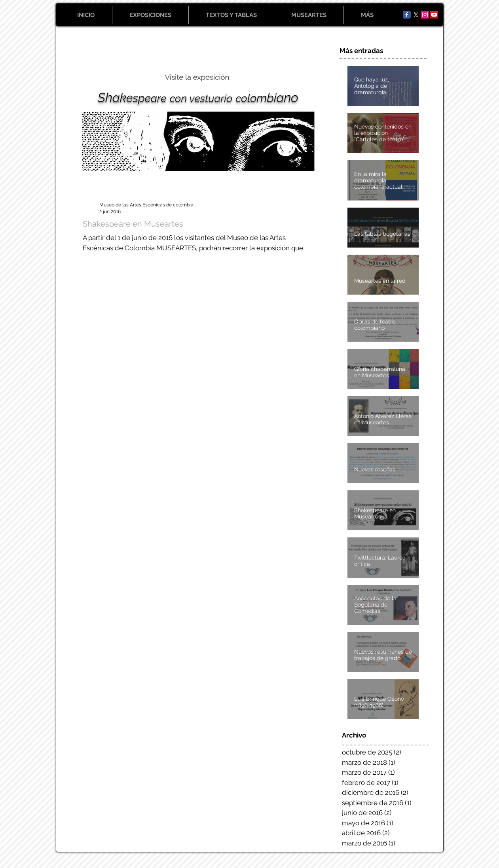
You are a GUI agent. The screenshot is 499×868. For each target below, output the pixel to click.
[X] (416, 15)
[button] (150, 15)
